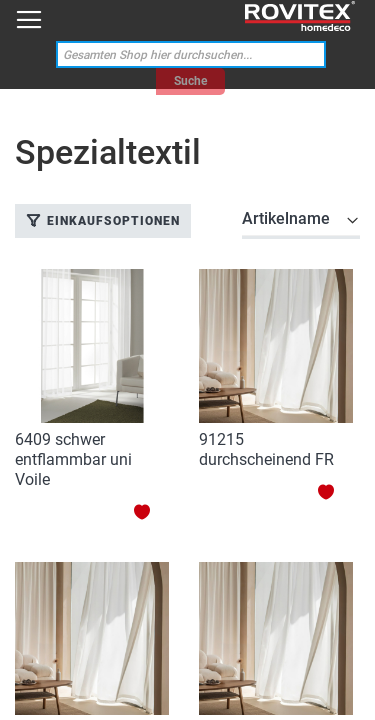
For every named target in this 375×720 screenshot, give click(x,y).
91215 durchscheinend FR (266, 449)
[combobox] (191, 54)
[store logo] (300, 16)
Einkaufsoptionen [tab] (113, 221)
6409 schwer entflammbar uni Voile (73, 459)
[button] (151, 511)
